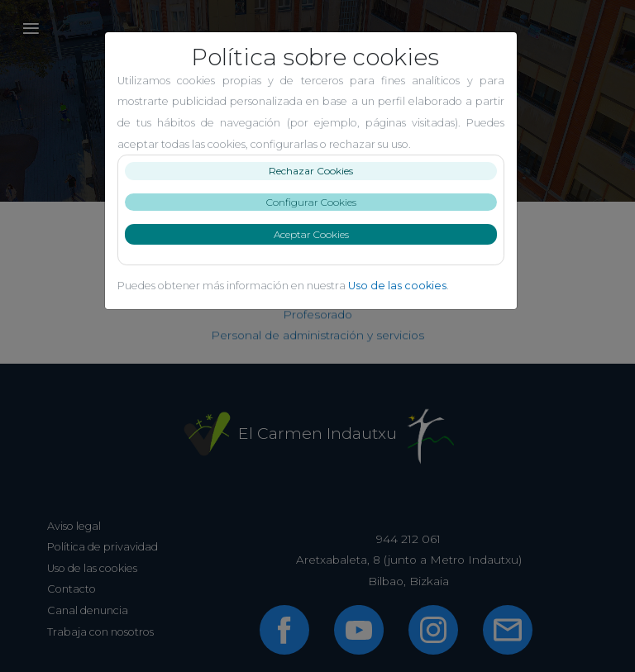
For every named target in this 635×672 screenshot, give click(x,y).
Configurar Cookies (318, 202)
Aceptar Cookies (318, 234)
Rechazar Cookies (317, 171)
